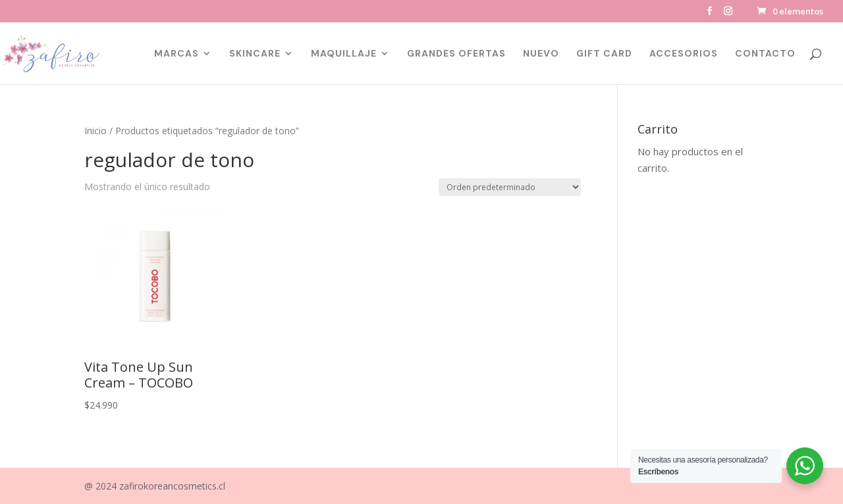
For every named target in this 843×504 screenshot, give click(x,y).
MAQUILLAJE (344, 54)
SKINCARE (255, 54)
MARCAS (177, 54)
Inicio (95, 131)
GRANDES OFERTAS (456, 54)
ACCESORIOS (684, 54)
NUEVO (541, 54)
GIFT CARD (604, 54)
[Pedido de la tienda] (510, 187)
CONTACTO (765, 54)
